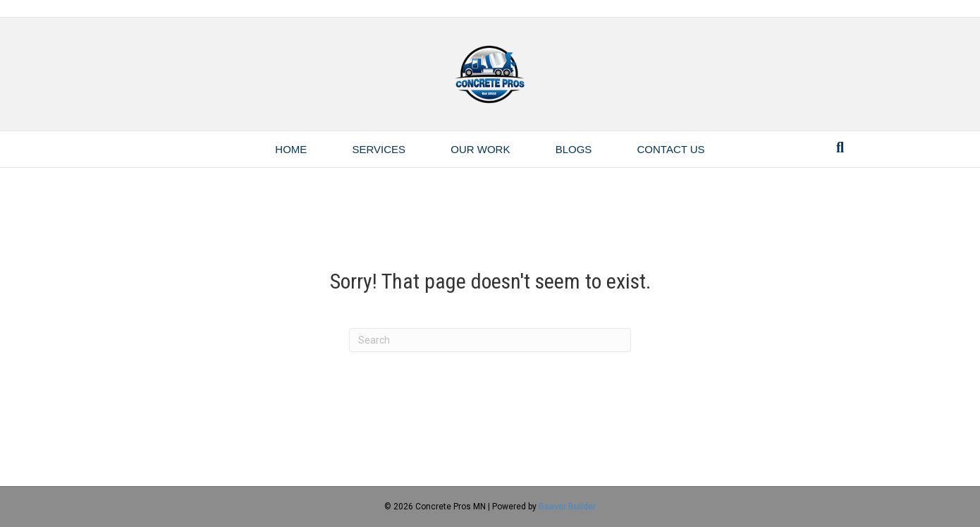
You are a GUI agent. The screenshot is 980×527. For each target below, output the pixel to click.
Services (379, 149)
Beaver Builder (567, 507)
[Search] (840, 147)
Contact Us (671, 149)
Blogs (574, 149)
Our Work (480, 149)
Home (291, 149)
